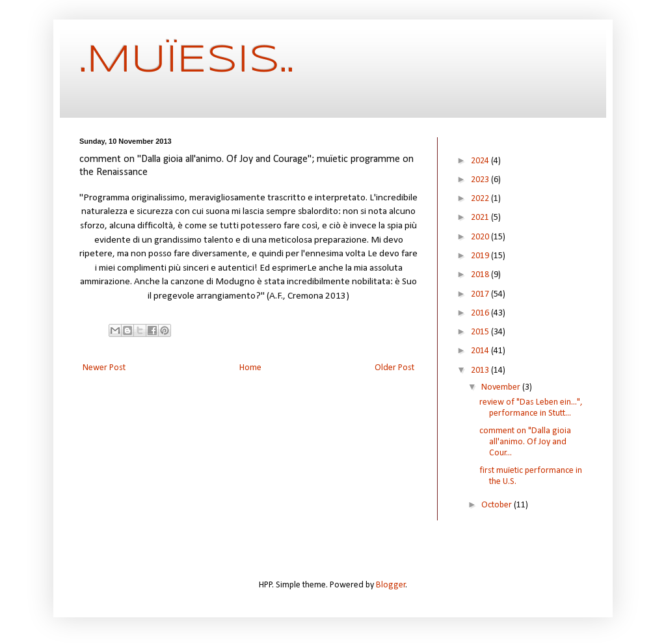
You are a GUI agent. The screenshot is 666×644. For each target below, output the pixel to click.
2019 (481, 256)
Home (250, 368)
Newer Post (104, 368)
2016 (481, 313)
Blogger (391, 585)
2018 (481, 275)
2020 (481, 237)
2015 (481, 332)
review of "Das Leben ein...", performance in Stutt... (531, 408)
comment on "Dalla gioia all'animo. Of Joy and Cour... (525, 442)
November (502, 387)
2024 (481, 161)
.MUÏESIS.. (187, 60)
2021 (481, 218)
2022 (481, 199)
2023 (481, 180)
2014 (481, 351)
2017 (481, 294)
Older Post (394, 368)
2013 (481, 370)
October (498, 505)
